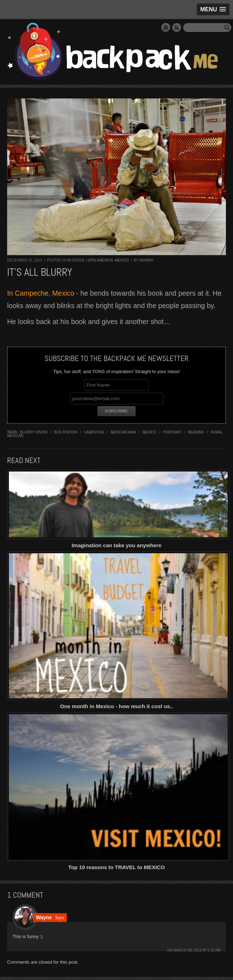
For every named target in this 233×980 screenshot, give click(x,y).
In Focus (76, 260)
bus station (66, 432)
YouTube (166, 27)
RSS (177, 27)
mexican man (123, 432)
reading (196, 432)
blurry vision (34, 432)
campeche (94, 432)
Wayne (44, 917)
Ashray (146, 260)
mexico (150, 432)
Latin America (99, 260)
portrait (172, 432)
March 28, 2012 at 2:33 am (197, 950)
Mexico (122, 260)
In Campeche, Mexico (41, 293)
